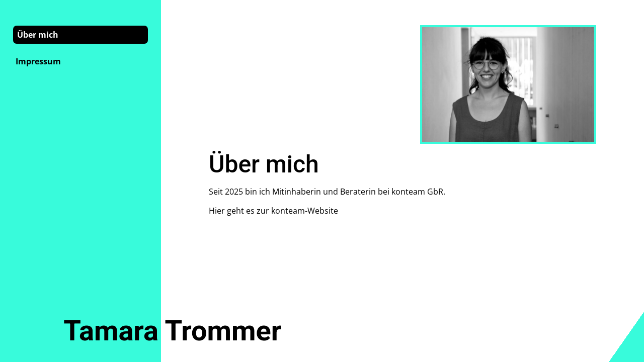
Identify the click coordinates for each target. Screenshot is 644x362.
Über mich (38, 35)
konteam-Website (305, 211)
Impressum (38, 61)
